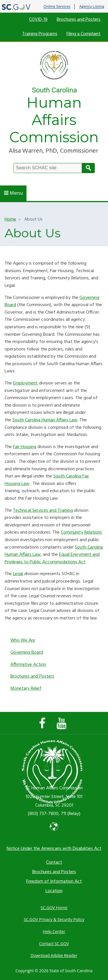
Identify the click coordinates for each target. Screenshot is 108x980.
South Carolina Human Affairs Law (45, 420)
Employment (25, 383)
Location (54, 891)
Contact (54, 863)
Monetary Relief (26, 689)
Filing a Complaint (84, 34)
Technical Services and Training (43, 511)
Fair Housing (25, 447)
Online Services (57, 7)
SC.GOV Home (54, 908)
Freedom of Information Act (54, 882)
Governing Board (27, 653)
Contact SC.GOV (54, 944)
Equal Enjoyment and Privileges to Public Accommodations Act (52, 558)
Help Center (54, 931)
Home (10, 219)
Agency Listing (92, 7)
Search (88, 168)
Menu (13, 193)
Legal (18, 574)
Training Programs (40, 34)
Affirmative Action (28, 665)
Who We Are (23, 640)
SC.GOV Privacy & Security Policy (54, 919)
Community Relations (81, 532)
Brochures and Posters (79, 20)
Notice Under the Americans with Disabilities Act (54, 849)
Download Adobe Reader (54, 955)
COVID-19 (38, 20)
